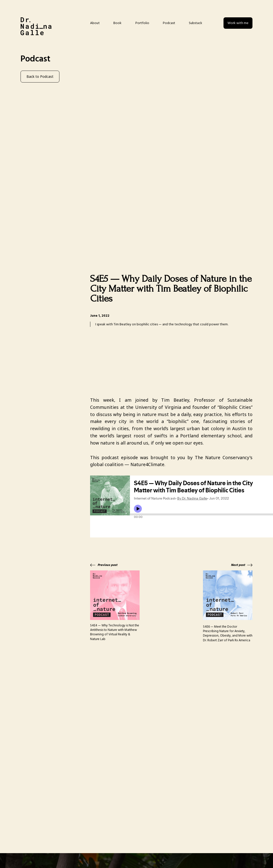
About (95, 23)
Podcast (169, 23)
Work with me (238, 23)
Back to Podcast (40, 76)
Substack (196, 23)
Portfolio (142, 23)
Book (117, 23)
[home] (36, 26)
